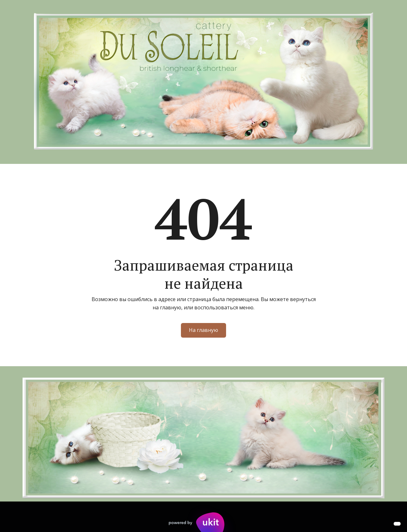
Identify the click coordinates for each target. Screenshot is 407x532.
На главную (203, 330)
